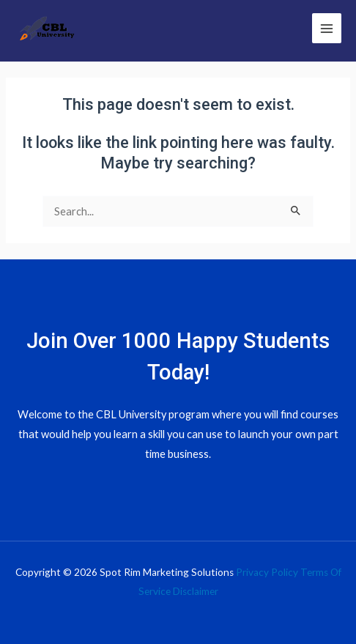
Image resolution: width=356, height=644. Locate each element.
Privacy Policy (267, 572)
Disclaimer (196, 591)
